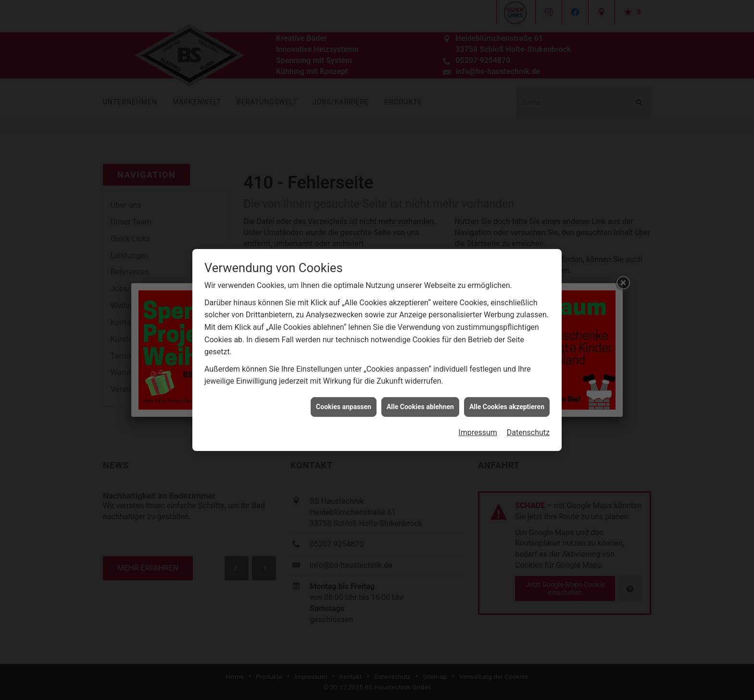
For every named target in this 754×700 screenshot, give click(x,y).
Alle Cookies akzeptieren (507, 400)
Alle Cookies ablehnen (420, 400)
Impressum (478, 426)
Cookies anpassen (344, 400)
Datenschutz (528, 426)
